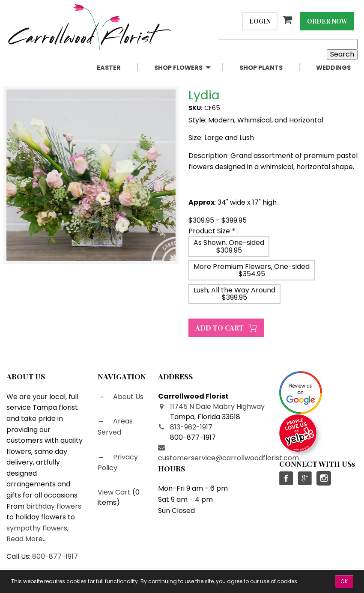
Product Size (209, 231)
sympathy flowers (37, 528)
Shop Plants (261, 68)
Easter (109, 68)
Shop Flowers (178, 68)
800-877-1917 (55, 556)
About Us (127, 397)
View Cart (114, 492)
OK (344, 581)
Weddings (333, 68)
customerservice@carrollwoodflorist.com (228, 458)
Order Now (327, 21)
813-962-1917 (191, 427)
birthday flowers (54, 506)
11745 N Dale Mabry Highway (217, 407)
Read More (25, 539)
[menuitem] (119, 68)
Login (260, 21)
